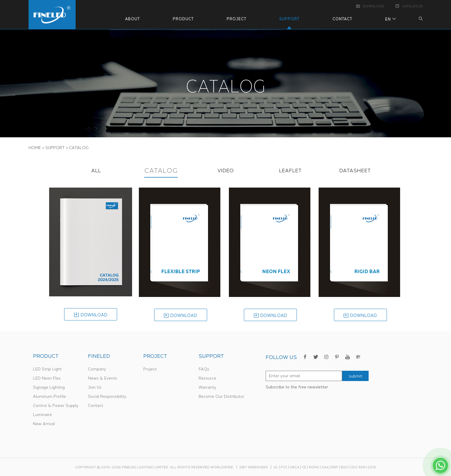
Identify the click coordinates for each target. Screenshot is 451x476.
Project (150, 369)
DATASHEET (355, 170)
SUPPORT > (57, 148)
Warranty (207, 387)
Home (35, 148)
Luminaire (42, 415)
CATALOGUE (409, 6)
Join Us (95, 387)
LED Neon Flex (47, 378)
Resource (207, 378)
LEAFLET (290, 170)
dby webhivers (254, 467)
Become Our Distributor (221, 396)
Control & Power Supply (56, 405)
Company (97, 369)
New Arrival (44, 424)
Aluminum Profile (49, 396)
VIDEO (225, 170)
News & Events (103, 378)
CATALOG (161, 170)
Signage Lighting (49, 387)
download (91, 315)
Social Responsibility (107, 396)
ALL (96, 170)
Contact (96, 405)
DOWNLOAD (370, 6)
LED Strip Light (47, 369)
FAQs (204, 369)
